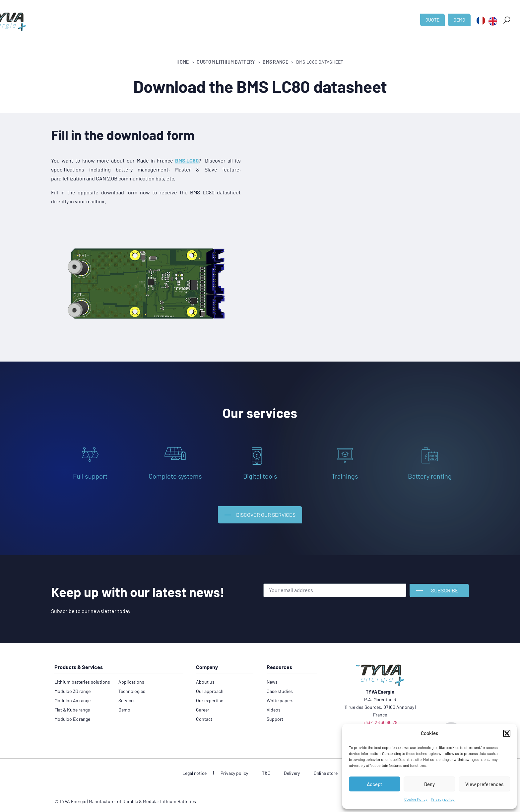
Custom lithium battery (135, 16)
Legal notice (200, 770)
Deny (429, 784)
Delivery (289, 770)
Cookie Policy (416, 799)
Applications (187, 16)
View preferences (484, 784)
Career (345, 16)
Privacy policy (443, 799)
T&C (266, 770)
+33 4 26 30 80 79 (380, 719)
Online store (320, 770)
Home (183, 62)
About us (263, 16)
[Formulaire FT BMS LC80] (357, 236)
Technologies (227, 16)
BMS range (275, 62)
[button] (507, 733)
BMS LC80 (187, 160)
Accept (375, 784)
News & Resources (305, 16)
